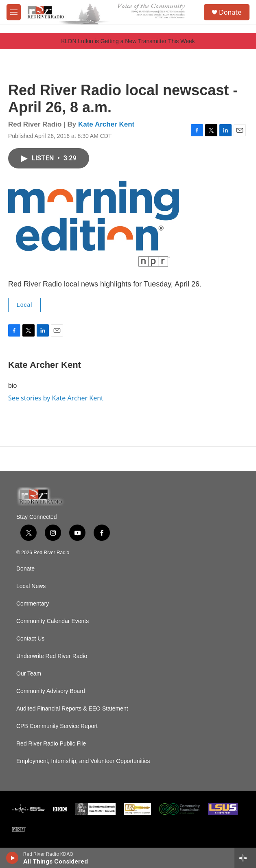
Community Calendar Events (53, 621)
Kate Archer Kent (106, 124)
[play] (12, 858)
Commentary (33, 604)
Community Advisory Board (51, 691)
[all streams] (245, 858)
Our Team (29, 674)
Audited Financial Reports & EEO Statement (72, 709)
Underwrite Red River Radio (52, 656)
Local (24, 305)
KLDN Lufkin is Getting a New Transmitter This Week (128, 41)
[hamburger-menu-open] (14, 12)
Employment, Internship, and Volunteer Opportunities (83, 761)
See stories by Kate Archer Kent (56, 398)
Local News (31, 586)
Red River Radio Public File (51, 744)
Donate (230, 12)
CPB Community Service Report (57, 726)
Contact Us (30, 639)
